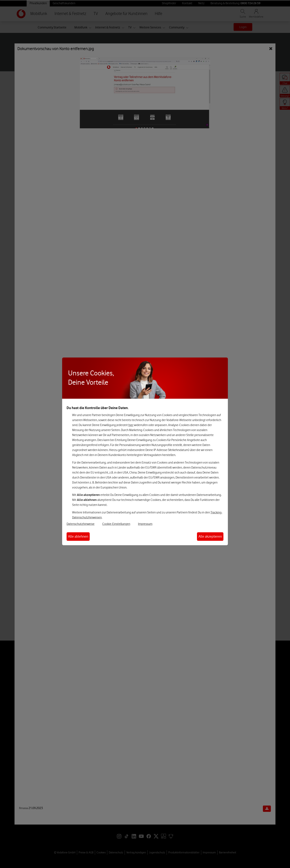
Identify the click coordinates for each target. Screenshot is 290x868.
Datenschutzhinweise (81, 524)
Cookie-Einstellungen (116, 524)
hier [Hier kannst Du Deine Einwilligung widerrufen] (131, 425)
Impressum (145, 524)
